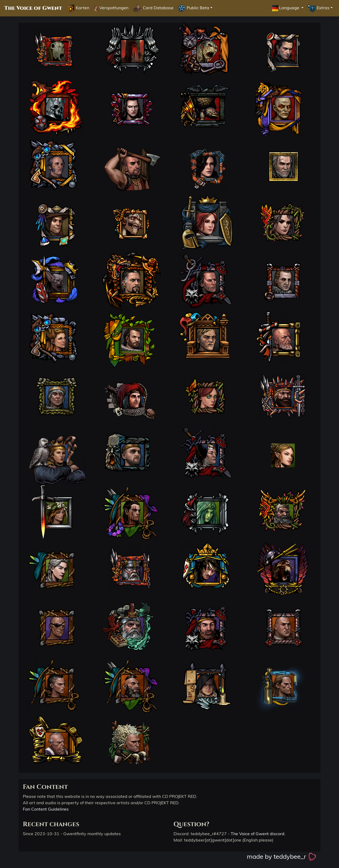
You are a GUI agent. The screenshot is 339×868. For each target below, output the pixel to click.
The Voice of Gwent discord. (258, 834)
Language (286, 8)
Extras (319, 8)
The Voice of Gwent (33, 8)
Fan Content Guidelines (46, 809)
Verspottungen (111, 8)
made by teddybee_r (282, 856)
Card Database (153, 8)
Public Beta (193, 8)
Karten (79, 8)
